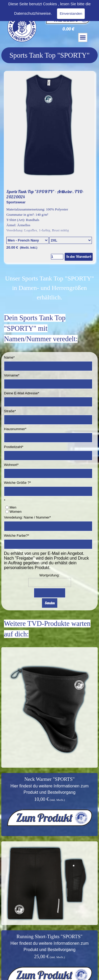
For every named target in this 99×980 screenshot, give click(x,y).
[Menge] (57, 257)
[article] (49, 167)
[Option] (27, 240)
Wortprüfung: (49, 575)
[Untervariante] (70, 240)
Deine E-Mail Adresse (22, 393)
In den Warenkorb (79, 257)
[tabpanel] (49, 55)
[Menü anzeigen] (83, 37)
